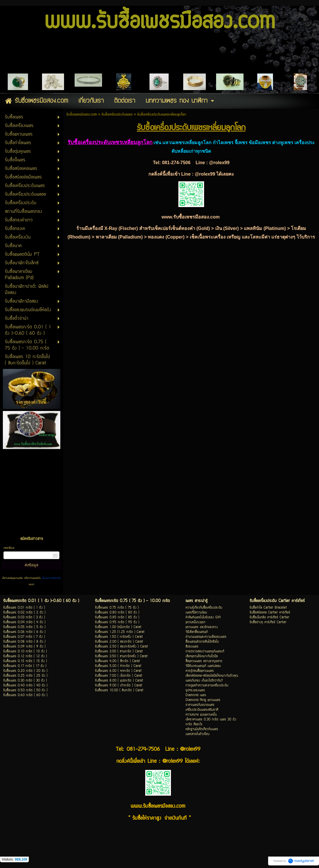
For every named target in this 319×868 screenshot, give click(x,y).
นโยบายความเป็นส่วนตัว (51, 578)
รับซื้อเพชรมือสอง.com (82, 115)
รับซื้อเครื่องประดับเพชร (117, 115)
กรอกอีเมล (9, 548)
